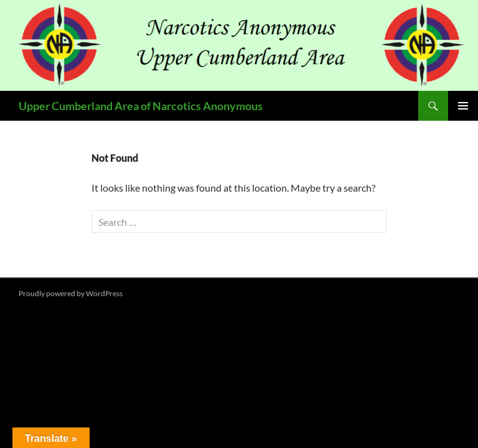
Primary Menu (463, 106)
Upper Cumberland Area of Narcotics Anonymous (141, 106)
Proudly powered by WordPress (71, 293)
